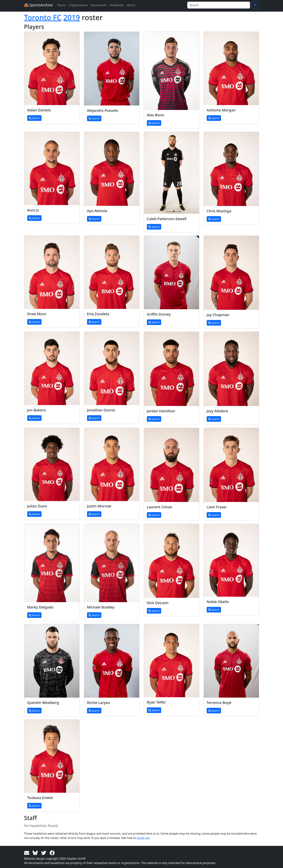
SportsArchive (39, 5)
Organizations (78, 5)
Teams (61, 5)
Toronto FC (43, 17)
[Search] (219, 5)
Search (34, 118)
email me (143, 838)
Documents (99, 5)
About (131, 5)
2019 (72, 17)
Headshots (117, 5)
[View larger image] (52, 68)
